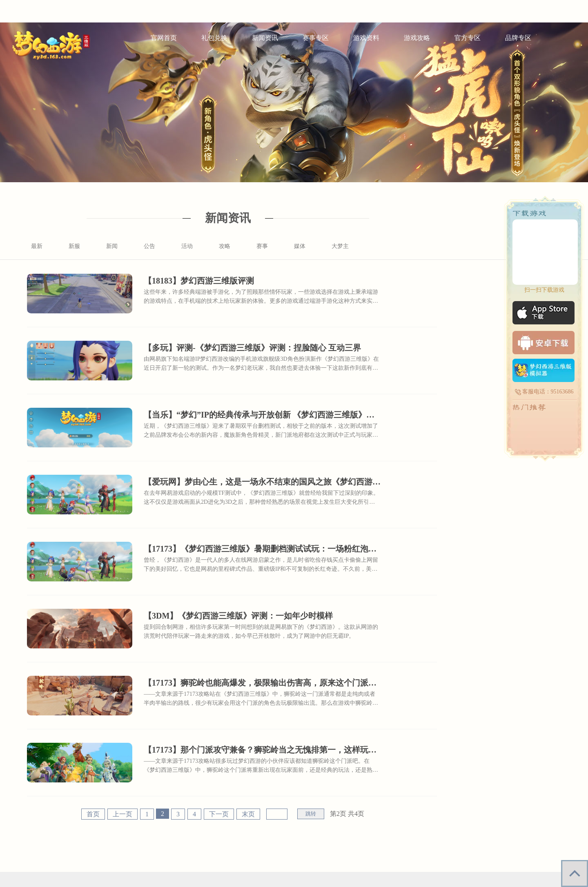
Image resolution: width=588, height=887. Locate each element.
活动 (187, 246)
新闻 (112, 246)
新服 (74, 246)
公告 (149, 246)
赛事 (262, 246)
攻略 (225, 246)
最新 (37, 246)
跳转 (311, 814)
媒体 (300, 246)
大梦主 (340, 246)
